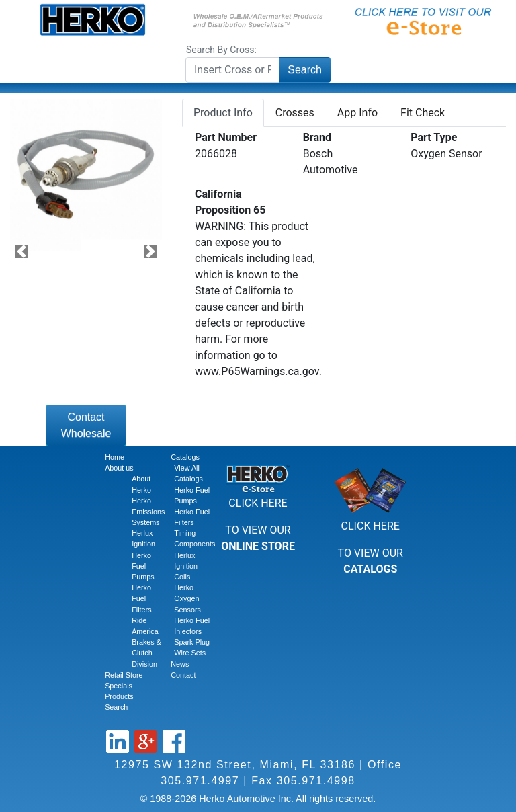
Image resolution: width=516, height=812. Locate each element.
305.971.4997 (200, 781)
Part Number (226, 137)
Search (305, 70)
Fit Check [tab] (423, 113)
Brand (317, 137)
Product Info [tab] (223, 113)
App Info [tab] (357, 113)
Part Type (434, 137)
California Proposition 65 (230, 202)
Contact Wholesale (86, 425)
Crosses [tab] (295, 113)
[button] (21, 252)
